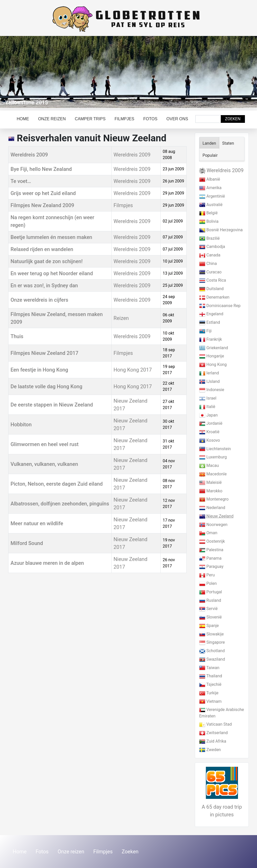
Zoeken (233, 119)
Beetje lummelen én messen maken (51, 237)
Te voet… (21, 181)
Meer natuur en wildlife (37, 523)
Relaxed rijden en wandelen (42, 249)
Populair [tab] (210, 155)
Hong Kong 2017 (133, 370)
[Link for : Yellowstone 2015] (128, 72)
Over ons (177, 119)
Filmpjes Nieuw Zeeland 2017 (44, 353)
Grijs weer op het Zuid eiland (43, 193)
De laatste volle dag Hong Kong (46, 386)
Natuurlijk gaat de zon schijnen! (47, 261)
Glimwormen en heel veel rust (45, 444)
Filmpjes (124, 119)
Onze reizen (52, 119)
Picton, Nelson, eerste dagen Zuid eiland (57, 484)
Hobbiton (21, 424)
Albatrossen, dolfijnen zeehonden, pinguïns (60, 504)
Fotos (150, 119)
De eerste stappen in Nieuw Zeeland (52, 405)
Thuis (17, 336)
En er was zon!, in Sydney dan (44, 285)
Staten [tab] (228, 143)
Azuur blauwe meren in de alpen (47, 563)
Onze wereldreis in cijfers (39, 300)
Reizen (121, 318)
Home (23, 119)
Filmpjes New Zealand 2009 (42, 205)
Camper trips (90, 119)
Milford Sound (27, 543)
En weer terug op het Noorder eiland (52, 273)
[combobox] (208, 119)
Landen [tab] (209, 143)
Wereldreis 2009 (29, 155)
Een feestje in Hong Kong (39, 370)
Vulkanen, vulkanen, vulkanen (44, 464)
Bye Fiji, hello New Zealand (41, 169)
